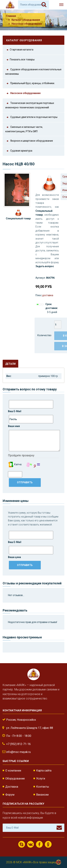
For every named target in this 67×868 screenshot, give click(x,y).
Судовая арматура (19, 151)
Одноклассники (48, 844)
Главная (11, 16)
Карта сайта (44, 771)
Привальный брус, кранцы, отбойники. (30, 83)
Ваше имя (31, 421)
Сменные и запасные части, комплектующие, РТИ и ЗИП (24, 129)
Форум (10, 795)
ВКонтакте (30, 844)
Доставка (12, 787)
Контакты (43, 787)
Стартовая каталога (19, 50)
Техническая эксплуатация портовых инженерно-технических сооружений (30, 105)
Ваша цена (31, 552)
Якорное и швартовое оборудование (29, 141)
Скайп (22, 844)
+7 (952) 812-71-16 (18, 744)
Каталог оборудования (26, 20)
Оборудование (15, 779)
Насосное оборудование (27, 24)
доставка (48, 295)
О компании (13, 771)
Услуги (41, 779)
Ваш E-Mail (31, 406)
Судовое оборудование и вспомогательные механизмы (33, 71)
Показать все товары (20, 60)
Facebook (39, 844)
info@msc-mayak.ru (18, 752)
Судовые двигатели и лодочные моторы (31, 117)
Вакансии (42, 795)
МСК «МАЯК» (24, 862)
